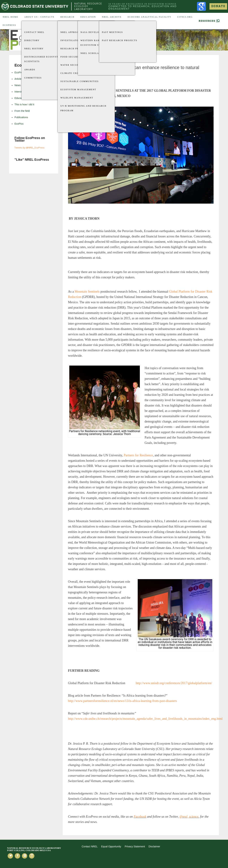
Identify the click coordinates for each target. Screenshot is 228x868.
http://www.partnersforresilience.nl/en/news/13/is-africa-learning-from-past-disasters (123, 701)
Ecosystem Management (78, 90)
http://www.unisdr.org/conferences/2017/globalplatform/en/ (174, 683)
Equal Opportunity (111, 846)
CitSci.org (185, 17)
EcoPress (9, 25)
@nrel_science (189, 817)
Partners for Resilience (138, 455)
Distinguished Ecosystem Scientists (43, 59)
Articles (19, 79)
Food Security (71, 57)
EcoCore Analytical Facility (150, 17)
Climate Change (72, 73)
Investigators (71, 40)
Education (88, 17)
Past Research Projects (120, 40)
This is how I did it (24, 104)
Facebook (140, 817)
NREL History (34, 49)
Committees (33, 78)
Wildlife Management (77, 98)
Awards (30, 70)
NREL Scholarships (94, 53)
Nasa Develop (91, 32)
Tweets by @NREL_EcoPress (29, 148)
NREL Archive (112, 17)
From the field (22, 111)
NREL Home (10, 17)
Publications (21, 117)
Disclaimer (154, 846)
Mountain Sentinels (87, 292)
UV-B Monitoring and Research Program (83, 108)
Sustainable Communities (80, 81)
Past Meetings (112, 32)
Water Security (72, 65)
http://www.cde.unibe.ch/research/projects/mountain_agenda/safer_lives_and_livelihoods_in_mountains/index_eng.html (145, 719)
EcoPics (19, 124)
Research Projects (74, 49)
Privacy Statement (135, 846)
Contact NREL (34, 32)
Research (67, 17)
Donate (218, 6)
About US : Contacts (39, 17)
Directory (32, 40)
